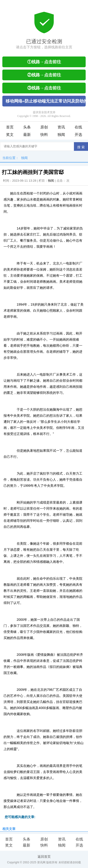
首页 (10, 127)
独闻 (61, 135)
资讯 (61, 127)
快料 (44, 135)
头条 (27, 127)
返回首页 (44, 857)
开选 (78, 135)
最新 (27, 135)
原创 (44, 127)
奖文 (10, 135)
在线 (78, 127)
